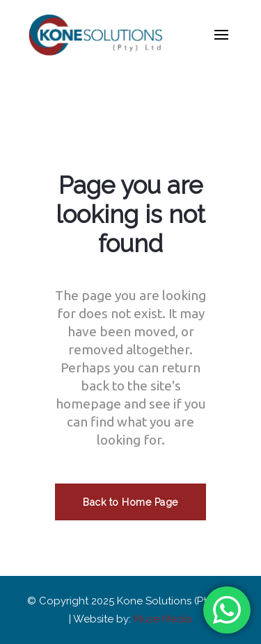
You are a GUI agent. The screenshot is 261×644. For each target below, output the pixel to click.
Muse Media (163, 619)
